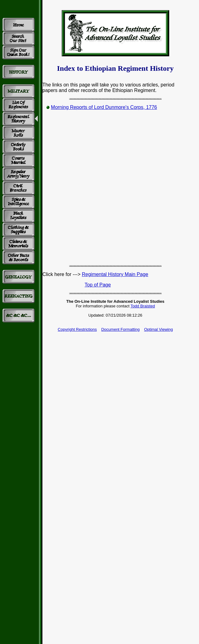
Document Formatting (121, 329)
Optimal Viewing (158, 329)
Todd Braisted (143, 306)
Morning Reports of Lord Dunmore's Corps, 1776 (104, 107)
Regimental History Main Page (115, 274)
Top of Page (98, 285)
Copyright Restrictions (77, 329)
